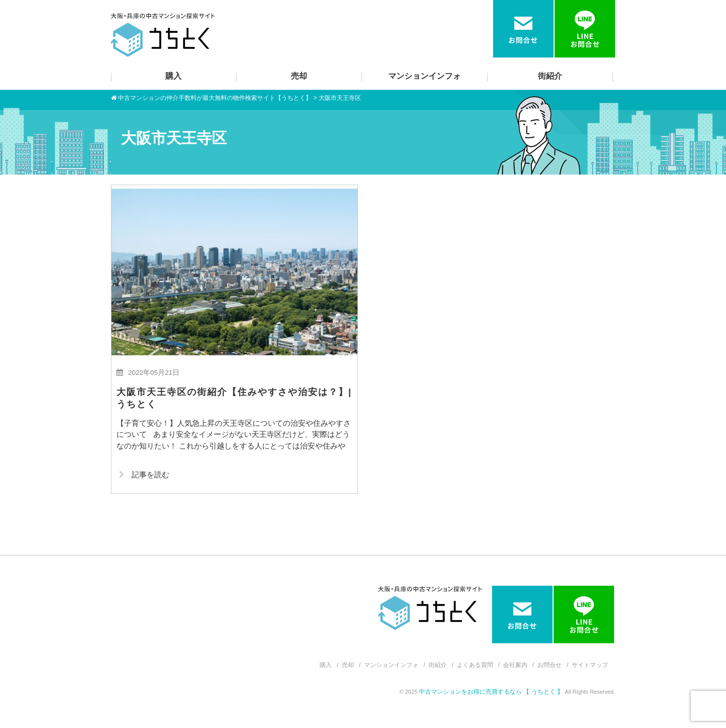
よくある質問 (475, 665)
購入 (173, 76)
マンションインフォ (425, 76)
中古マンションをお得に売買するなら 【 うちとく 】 (492, 692)
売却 (299, 76)
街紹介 (550, 76)
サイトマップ (590, 665)
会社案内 (515, 665)
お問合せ (550, 665)
